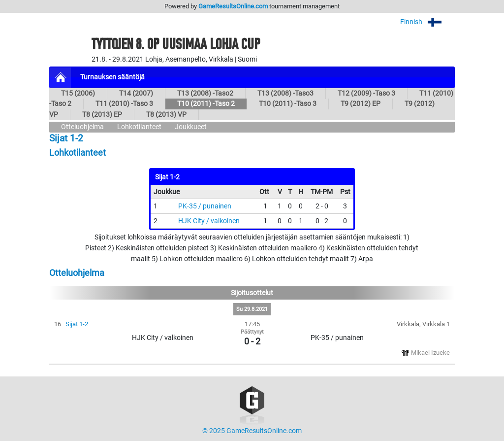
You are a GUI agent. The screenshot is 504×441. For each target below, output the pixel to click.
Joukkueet (191, 127)
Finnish (427, 22)
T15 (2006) (78, 93)
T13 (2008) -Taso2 (205, 93)
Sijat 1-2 (77, 324)
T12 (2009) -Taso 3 (366, 93)
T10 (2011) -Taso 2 (206, 104)
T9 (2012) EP (361, 104)
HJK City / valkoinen (209, 221)
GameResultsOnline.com (233, 6)
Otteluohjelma (82, 127)
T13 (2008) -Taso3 (285, 93)
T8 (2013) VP (166, 115)
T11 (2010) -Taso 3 (124, 104)
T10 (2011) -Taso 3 (288, 104)
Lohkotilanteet (139, 127)
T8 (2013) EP (102, 115)
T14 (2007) (136, 93)
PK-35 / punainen (205, 206)
